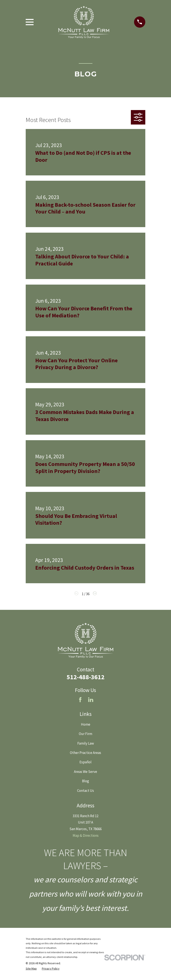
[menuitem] (31, 969)
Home (86, 724)
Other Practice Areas (85, 753)
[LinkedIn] (91, 700)
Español (85, 762)
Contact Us (85, 791)
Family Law (86, 743)
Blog (85, 781)
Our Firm (85, 734)
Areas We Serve (85, 772)
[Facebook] (80, 700)
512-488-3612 (86, 677)
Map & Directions (86, 835)
